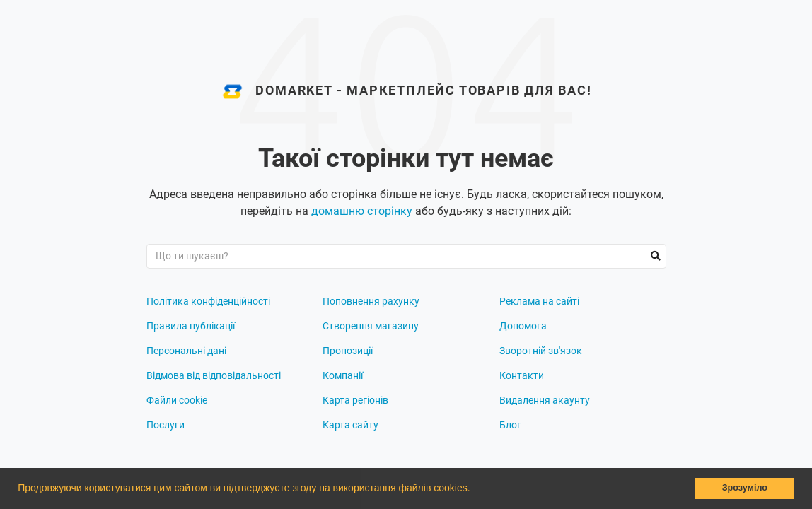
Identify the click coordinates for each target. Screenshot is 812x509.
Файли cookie (177, 400)
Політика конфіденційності (208, 301)
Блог (510, 425)
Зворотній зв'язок (541, 351)
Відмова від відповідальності (214, 375)
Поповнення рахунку (371, 301)
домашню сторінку (362, 211)
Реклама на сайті (539, 301)
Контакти (522, 375)
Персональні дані (186, 351)
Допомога (523, 326)
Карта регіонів (355, 400)
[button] (475, 490)
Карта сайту (350, 425)
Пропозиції (348, 351)
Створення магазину (371, 326)
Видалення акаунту (545, 400)
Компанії (343, 375)
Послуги (166, 425)
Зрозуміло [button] (745, 488)
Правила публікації (191, 326)
